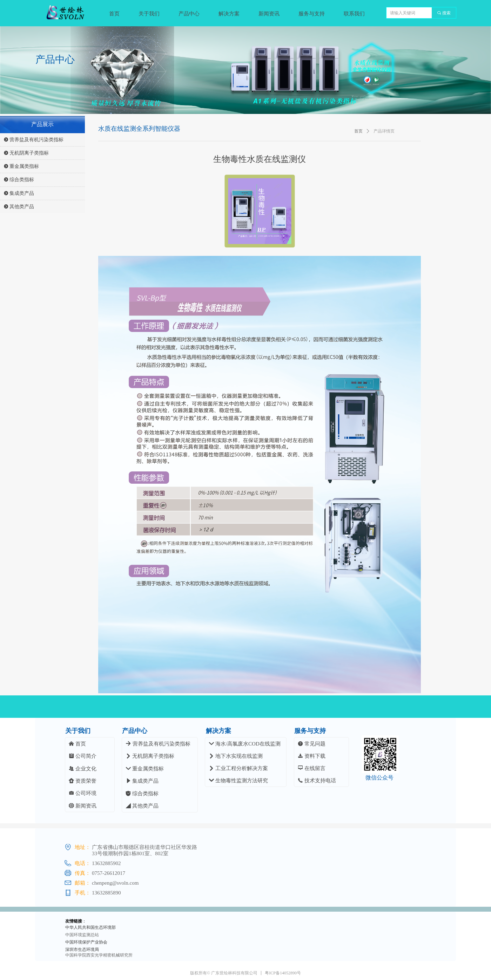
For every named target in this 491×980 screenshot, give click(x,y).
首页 (358, 131)
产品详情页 (384, 131)
